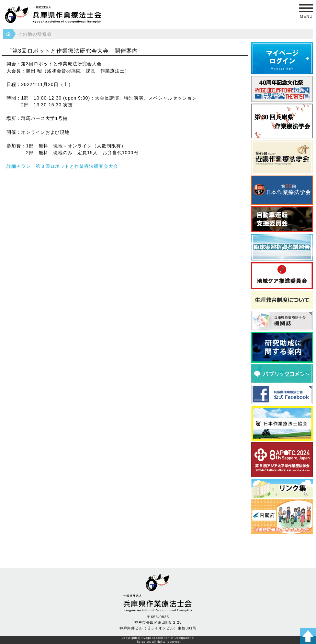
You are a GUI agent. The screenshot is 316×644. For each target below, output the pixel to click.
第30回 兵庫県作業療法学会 (282, 121)
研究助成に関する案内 (282, 347)
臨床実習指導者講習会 (282, 247)
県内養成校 (282, 488)
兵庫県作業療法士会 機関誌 (282, 321)
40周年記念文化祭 (282, 89)
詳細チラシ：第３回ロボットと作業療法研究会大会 (62, 166)
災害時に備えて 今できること (282, 517)
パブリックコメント (282, 374)
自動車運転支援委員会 (282, 219)
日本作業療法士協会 (282, 423)
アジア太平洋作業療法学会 (282, 460)
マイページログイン (282, 58)
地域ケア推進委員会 (282, 276)
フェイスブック (282, 394)
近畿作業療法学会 (282, 157)
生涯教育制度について (282, 300)
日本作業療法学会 (282, 190)
